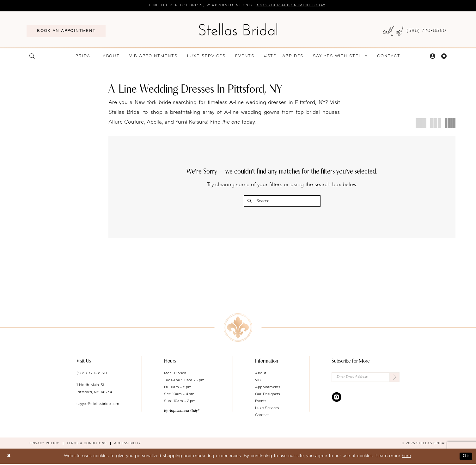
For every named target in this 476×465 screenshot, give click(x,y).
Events (261, 403)
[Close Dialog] (9, 458)
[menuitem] (66, 31)
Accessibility (128, 445)
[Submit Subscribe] (394, 379)
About (261, 375)
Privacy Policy (44, 445)
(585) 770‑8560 (92, 375)
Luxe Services (267, 410)
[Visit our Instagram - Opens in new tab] (337, 399)
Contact (262, 417)
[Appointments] (66, 31)
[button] (432, 57)
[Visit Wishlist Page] (444, 57)
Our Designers (268, 396)
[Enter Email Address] (366, 379)
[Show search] (32, 57)
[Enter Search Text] (282, 202)
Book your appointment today (297, 6)
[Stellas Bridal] (238, 30)
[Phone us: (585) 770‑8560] (415, 31)
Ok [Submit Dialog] (466, 458)
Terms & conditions (87, 445)
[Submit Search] (250, 202)
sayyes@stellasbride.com (98, 406)
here (406, 458)
